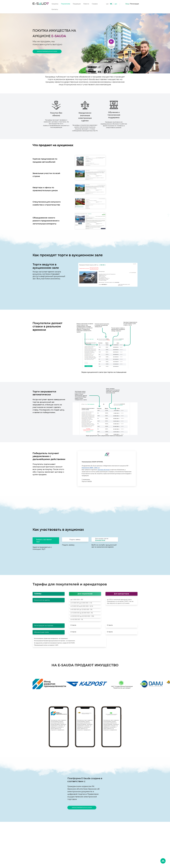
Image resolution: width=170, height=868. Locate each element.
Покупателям (66, 4)
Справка (95, 4)
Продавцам (77, 4)
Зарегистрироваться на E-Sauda (47, 51)
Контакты (55, 9)
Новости (86, 4)
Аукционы (55, 4)
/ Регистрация (134, 4)
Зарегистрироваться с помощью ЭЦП (42, 548)
